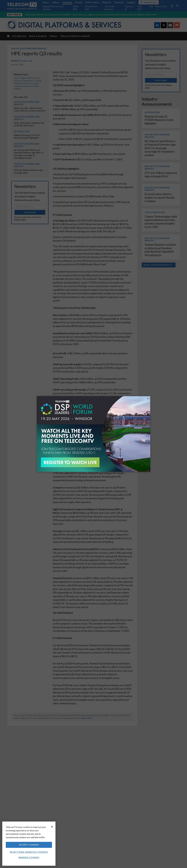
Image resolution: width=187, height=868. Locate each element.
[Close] (52, 827)
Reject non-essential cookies (29, 852)
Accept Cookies (29, 845)
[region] (29, 844)
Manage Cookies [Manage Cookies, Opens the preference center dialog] (29, 857)
